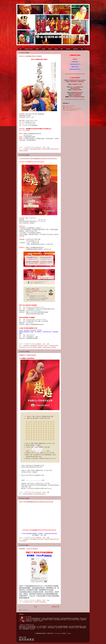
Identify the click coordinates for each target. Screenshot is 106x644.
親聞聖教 (54, 347)
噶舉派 (50, 49)
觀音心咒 (44, 494)
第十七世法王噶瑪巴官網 (77, 87)
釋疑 (62, 49)
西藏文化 (40, 149)
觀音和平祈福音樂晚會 (41, 602)
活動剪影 (68, 49)
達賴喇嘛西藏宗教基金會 (77, 93)
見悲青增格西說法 (77, 95)
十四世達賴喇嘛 (33, 149)
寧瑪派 (37, 49)
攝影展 (26, 151)
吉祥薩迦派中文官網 (77, 84)
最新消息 (76, 49)
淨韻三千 (47, 346)
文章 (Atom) (26, 610)
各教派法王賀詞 (29, 49)
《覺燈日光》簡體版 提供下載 (26, 625)
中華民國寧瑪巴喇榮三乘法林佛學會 (77, 80)
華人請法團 (28, 617)
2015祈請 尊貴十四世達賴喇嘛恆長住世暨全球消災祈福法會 (38, 159)
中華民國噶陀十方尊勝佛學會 (77, 82)
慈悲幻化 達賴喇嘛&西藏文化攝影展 (31, 56)
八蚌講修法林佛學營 (77, 90)
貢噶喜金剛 (77, 88)
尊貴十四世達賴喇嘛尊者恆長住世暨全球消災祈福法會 (36, 502)
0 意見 (44, 147)
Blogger (69, 633)
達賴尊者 (21, 151)
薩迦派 (44, 49)
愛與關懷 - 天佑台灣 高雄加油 (29, 549)
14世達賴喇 (26, 149)
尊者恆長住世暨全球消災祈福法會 (51, 149)
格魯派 (56, 49)
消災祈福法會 (41, 346)
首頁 (82, 49)
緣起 (21, 49)
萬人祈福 (30, 347)
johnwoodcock (58, 633)
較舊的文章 (56, 607)
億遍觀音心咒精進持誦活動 (44, 347)
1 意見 (44, 538)
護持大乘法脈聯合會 (77, 94)
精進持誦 (35, 347)
